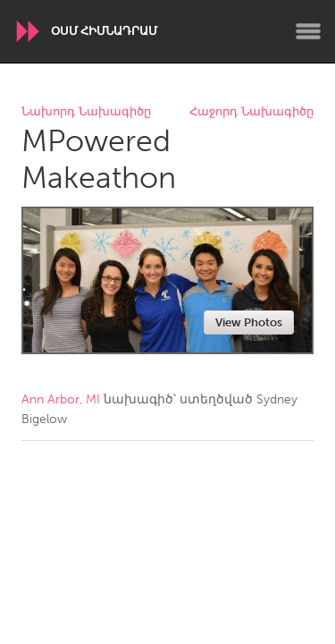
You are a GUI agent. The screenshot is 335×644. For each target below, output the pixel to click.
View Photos (249, 322)
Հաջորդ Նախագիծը (251, 112)
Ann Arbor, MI (61, 399)
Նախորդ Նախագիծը (86, 112)
